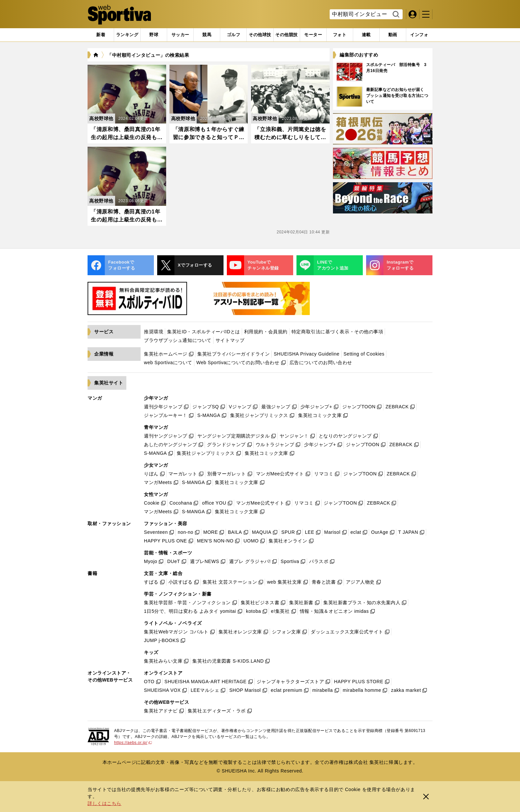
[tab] (154, 35)
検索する (395, 15)
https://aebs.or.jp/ (133, 743)
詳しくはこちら (104, 803)
